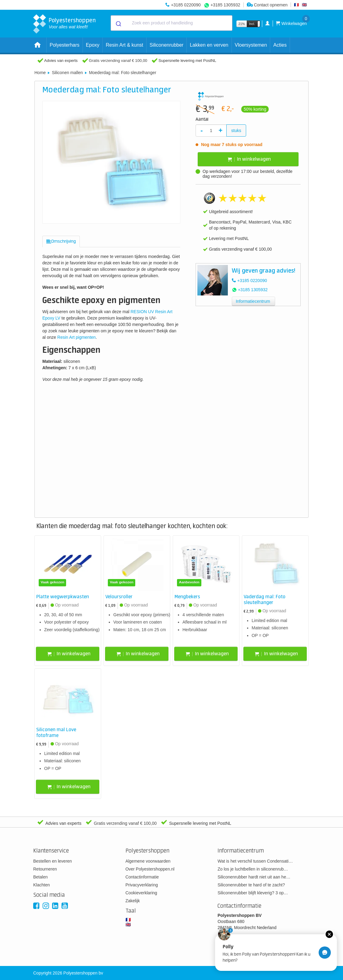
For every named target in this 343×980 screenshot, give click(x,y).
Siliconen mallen (67, 73)
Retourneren (45, 869)
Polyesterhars (65, 45)
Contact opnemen (267, 5)
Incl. (252, 24)
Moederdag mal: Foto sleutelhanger (123, 73)
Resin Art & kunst (124, 45)
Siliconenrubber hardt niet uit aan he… (254, 877)
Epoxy (93, 45)
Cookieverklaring (141, 893)
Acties (280, 45)
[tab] (61, 241)
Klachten (41, 885)
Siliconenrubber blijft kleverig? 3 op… (253, 893)
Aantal (202, 120)
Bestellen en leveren (53, 861)
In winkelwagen (249, 159)
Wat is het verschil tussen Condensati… (255, 861)
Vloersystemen (251, 45)
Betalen (40, 877)
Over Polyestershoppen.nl (150, 869)
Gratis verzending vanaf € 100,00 (118, 61)
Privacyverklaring (142, 885)
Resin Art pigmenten (76, 337)
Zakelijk (133, 901)
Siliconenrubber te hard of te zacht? (251, 885)
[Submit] (118, 23)
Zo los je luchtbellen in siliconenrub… (253, 869)
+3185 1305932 (225, 5)
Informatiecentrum (253, 301)
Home (40, 73)
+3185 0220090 (186, 5)
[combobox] (171, 23)
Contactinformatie (142, 877)
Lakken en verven (209, 45)
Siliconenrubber (166, 45)
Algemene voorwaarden (148, 861)
